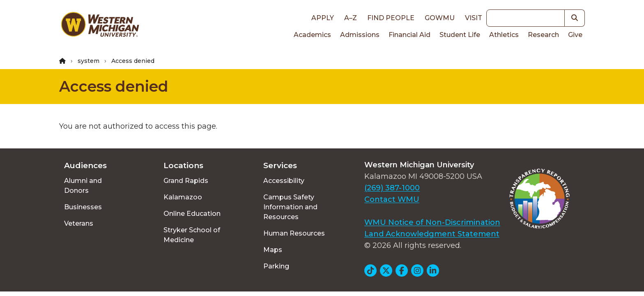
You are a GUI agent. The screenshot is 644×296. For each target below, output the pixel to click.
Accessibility (284, 181)
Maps (273, 250)
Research (543, 35)
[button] (575, 18)
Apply (323, 18)
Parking (276, 266)
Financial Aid (409, 35)
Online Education (192, 214)
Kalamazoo (183, 197)
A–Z (351, 18)
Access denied (114, 86)
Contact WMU (392, 199)
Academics (312, 35)
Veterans (79, 223)
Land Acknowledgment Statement (432, 234)
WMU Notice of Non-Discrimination (432, 222)
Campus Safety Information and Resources (290, 207)
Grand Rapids (186, 181)
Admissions (360, 35)
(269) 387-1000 (392, 188)
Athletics (504, 35)
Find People (391, 18)
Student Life (460, 35)
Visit (474, 18)
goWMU (440, 18)
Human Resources (294, 233)
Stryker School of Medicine (192, 235)
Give (575, 35)
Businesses (83, 207)
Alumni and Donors (83, 186)
